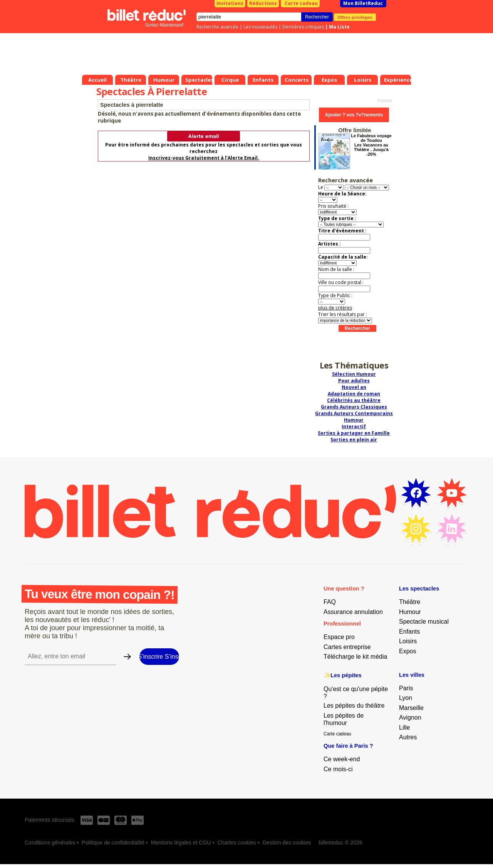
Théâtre (410, 602)
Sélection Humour (354, 374)
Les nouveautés (260, 27)
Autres (408, 737)
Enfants (409, 632)
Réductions (263, 3)
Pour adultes (354, 381)
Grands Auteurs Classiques (354, 407)
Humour (354, 420)
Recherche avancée (217, 27)
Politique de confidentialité (113, 843)
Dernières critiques (303, 27)
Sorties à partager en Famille (354, 433)
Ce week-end (342, 759)
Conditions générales (50, 843)
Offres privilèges (355, 17)
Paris (406, 688)
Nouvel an (354, 387)
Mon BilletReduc (363, 3)
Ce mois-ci (338, 769)
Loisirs (408, 641)
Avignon (410, 717)
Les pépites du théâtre (354, 706)
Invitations (230, 3)
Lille (404, 728)
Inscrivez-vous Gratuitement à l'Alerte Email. (204, 158)
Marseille (411, 708)
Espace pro (339, 637)
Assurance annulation (353, 612)
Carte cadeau (301, 3)
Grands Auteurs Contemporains (354, 413)
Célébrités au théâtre (354, 400)
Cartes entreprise (347, 647)
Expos (407, 651)
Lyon (406, 698)
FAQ (330, 602)
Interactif (354, 426)
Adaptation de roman (354, 394)
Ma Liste (339, 27)
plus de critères (335, 308)
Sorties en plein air (354, 440)
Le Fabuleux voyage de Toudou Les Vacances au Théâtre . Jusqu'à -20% (371, 145)
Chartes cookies (236, 843)
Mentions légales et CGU (181, 843)
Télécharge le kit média (355, 657)
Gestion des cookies (287, 843)
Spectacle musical (424, 622)
